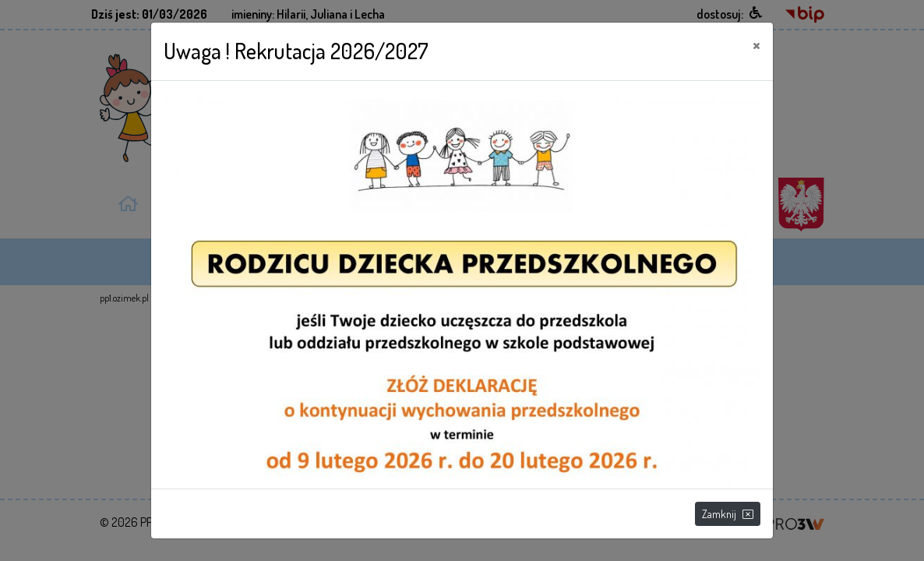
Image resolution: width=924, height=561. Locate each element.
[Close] (756, 44)
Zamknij (728, 514)
